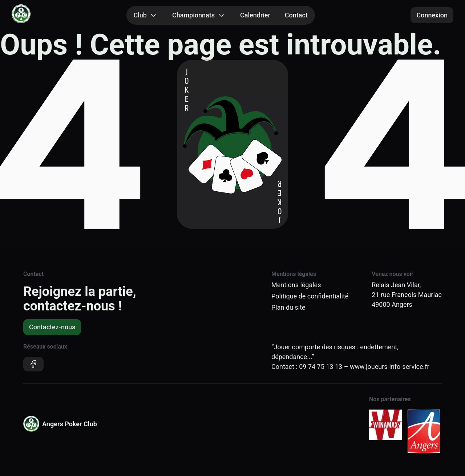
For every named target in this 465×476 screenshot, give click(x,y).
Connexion (432, 15)
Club (146, 15)
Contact (296, 15)
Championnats (199, 15)
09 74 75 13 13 (321, 367)
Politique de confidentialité (310, 296)
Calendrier (255, 15)
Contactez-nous (52, 327)
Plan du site (288, 307)
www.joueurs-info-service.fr (390, 367)
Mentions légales (296, 285)
